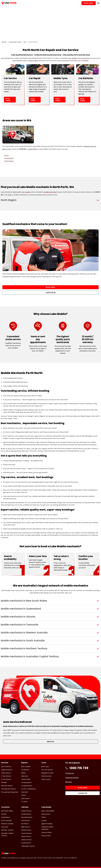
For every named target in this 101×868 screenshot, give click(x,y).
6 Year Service (6, 779)
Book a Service (6, 767)
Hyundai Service (27, 817)
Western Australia (7, 824)
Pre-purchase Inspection (10, 792)
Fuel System (25, 798)
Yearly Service (6, 773)
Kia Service (25, 824)
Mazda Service (26, 830)
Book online (8, 100)
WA (25, 42)
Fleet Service (46, 814)
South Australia (6, 821)
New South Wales (7, 811)
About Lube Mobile (48, 811)
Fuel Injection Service (8, 789)
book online (33, 61)
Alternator (25, 776)
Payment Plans (47, 833)
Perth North (9, 158)
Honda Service (26, 814)
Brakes (24, 773)
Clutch (24, 795)
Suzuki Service (26, 843)
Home (4, 42)
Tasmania (5, 827)
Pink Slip (4, 782)
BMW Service (26, 827)
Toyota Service (26, 833)
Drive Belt (25, 792)
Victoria (4, 814)
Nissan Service (26, 836)
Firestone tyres (47, 776)
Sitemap (69, 782)
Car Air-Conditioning (28, 789)
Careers (44, 821)
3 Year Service (6, 776)
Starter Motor (26, 779)
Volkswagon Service (28, 846)
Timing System (26, 782)
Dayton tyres (46, 779)
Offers (44, 817)
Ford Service (25, 821)
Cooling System (27, 786)
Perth (7, 155)
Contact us (70, 773)
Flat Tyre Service (47, 770)
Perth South (9, 161)
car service (85, 58)
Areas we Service (72, 778)
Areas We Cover (15, 42)
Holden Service (26, 811)
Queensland (5, 817)
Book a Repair (26, 767)
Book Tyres (45, 767)
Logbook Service (7, 770)
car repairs (73, 58)
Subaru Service (26, 840)
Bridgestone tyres (47, 773)
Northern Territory (7, 830)
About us (51, 742)
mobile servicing (50, 192)
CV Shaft (24, 802)
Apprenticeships (47, 824)
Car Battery (25, 770)
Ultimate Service (7, 786)
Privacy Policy (46, 836)
